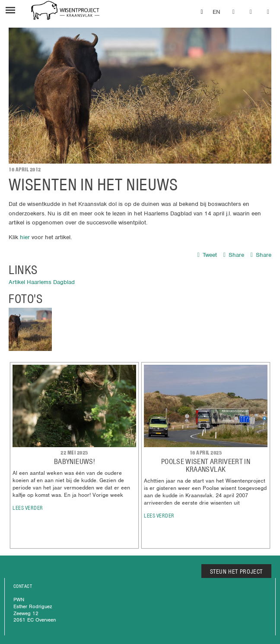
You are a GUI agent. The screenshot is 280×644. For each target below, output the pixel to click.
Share (234, 255)
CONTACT (23, 586)
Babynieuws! (74, 461)
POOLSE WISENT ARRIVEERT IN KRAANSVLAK (206, 465)
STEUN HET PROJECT (237, 571)
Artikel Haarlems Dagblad (42, 282)
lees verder (28, 508)
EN (216, 12)
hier (25, 237)
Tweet (207, 255)
